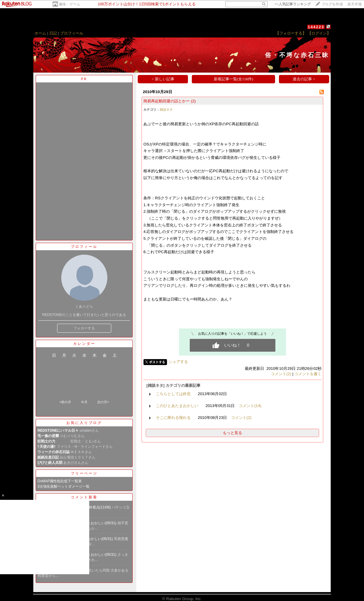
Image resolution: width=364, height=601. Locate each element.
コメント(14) (250, 406)
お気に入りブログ (84, 423)
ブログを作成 (332, 4)
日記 (53, 33)
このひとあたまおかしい (177, 406)
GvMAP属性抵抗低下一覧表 (60, 481)
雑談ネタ (166, 109)
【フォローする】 (291, 33)
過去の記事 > (304, 79)
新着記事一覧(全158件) (234, 79)
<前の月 (65, 402)
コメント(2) (281, 374)
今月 (84, 402)
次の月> (103, 402)
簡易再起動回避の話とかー (167, 101)
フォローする (84, 328)
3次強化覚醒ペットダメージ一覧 (63, 486)
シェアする (178, 362)
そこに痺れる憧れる (173, 418)
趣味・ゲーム (70, 4)
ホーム (40, 33)
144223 (316, 27)
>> (293, 4)
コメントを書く (308, 374)
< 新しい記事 (163, 79)
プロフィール (72, 33)
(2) (193, 101)
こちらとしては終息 (173, 394)
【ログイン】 (319, 33)
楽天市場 (354, 4)
